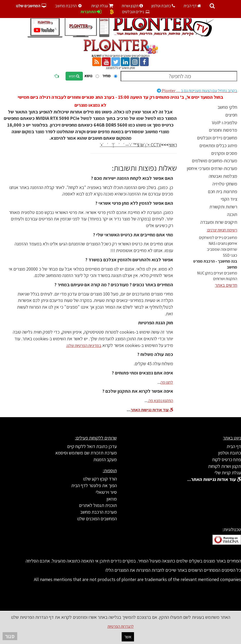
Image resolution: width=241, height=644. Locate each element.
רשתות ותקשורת (223, 207)
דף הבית (192, 6)
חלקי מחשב (227, 107)
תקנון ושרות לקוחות (225, 466)
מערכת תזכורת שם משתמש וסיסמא (86, 453)
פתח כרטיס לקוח (227, 459)
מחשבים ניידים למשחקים (218, 238)
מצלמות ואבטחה (223, 176)
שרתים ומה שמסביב (222, 249)
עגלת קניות (102, 6)
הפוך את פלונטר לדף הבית (94, 485)
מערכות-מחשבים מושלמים (215, 161)
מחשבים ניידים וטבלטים (217, 138)
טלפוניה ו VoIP (225, 123)
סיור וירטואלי (106, 492)
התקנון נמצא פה (160, 401)
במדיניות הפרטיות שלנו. (84, 346)
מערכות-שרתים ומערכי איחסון (212, 168)
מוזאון (112, 499)
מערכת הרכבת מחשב (99, 512)
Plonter (197, 91)
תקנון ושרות (132, 6)
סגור (10, 636)
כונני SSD (230, 255)
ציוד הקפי (229, 199)
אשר (128, 637)
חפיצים (231, 115)
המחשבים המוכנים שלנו (97, 519)
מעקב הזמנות (105, 459)
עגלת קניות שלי (228, 473)
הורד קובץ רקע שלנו (100, 479)
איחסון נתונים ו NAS (223, 243)
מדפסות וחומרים (223, 130)
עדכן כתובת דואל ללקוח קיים (92, 446)
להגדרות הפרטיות (121, 626)
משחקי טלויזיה (225, 184)
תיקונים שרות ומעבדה (219, 222)
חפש (74, 76)
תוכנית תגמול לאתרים (98, 505)
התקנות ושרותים (225, 279)
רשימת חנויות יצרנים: (222, 230)
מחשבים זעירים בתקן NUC (217, 273)
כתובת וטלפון (163, 6)
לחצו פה (167, 382)
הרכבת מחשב (69, 6)
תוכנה (232, 214)
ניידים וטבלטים (136, 12)
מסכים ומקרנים (224, 153)
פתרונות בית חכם (222, 191)
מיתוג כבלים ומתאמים (218, 145)
